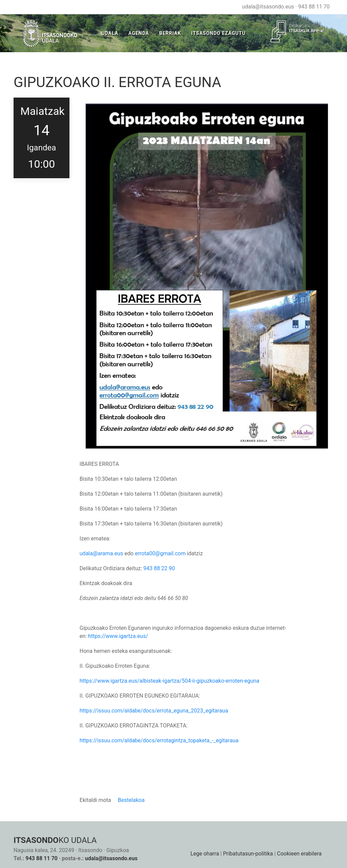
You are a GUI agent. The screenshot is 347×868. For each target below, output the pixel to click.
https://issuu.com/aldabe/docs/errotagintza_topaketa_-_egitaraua (159, 740)
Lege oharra (205, 854)
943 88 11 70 (314, 7)
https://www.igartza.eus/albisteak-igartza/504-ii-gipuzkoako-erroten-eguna (169, 681)
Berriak (170, 33)
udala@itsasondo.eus (268, 7)
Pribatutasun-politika (248, 854)
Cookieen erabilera (299, 854)
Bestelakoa (131, 800)
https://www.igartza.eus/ (118, 636)
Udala (110, 33)
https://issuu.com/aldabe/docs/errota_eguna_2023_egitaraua (154, 711)
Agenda (139, 33)
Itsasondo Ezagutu (218, 33)
